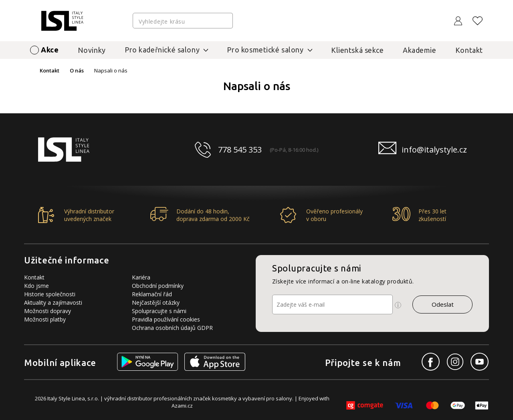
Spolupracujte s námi (159, 311)
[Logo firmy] (62, 21)
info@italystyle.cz (434, 150)
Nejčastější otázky (156, 302)
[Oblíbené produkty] (478, 21)
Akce (50, 50)
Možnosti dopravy (47, 311)
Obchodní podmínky (158, 286)
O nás (77, 71)
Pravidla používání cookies (166, 319)
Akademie (420, 50)
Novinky (92, 50)
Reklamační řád (152, 294)
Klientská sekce (357, 50)
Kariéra (141, 277)
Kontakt (469, 50)
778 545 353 (240, 150)
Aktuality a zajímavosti (53, 302)
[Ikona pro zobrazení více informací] (398, 305)
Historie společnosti (50, 294)
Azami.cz (182, 406)
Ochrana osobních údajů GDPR (172, 328)
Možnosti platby (45, 319)
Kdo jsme (36, 286)
